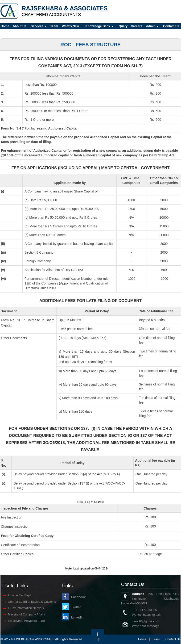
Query (123, 26)
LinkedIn (77, 617)
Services (39, 26)
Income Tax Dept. (20, 595)
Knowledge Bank (99, 26)
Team (54, 26)
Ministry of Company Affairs (27, 614)
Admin (152, 26)
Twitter (76, 607)
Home (142, 639)
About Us (20, 26)
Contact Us (173, 639)
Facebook (78, 597)
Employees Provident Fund (26, 621)
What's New (70, 26)
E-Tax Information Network (26, 608)
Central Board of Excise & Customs (32, 602)
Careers (136, 26)
